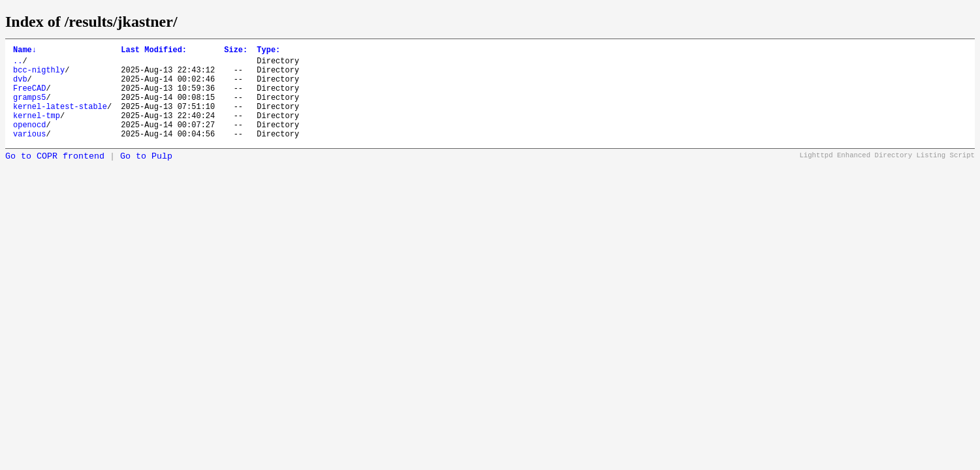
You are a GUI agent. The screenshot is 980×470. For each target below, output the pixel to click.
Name (25, 51)
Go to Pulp (146, 176)
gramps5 (29, 109)
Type (268, 51)
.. (18, 64)
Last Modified (154, 51)
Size (236, 51)
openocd (29, 142)
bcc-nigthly (39, 75)
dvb (20, 86)
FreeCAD (29, 98)
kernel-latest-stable (60, 120)
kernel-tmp (37, 131)
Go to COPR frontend (55, 176)
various (29, 153)
